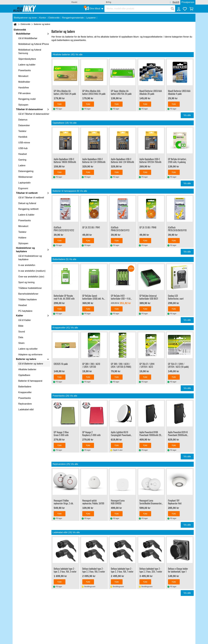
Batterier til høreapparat (30, 381)
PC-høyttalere (25, 311)
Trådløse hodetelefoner (30, 288)
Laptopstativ (24, 183)
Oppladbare (24, 375)
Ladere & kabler (26, 215)
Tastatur (22, 131)
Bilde (21, 326)
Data (21, 337)
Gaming (22, 160)
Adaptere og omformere (30, 355)
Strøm (21, 343)
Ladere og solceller (28, 349)
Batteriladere (25, 387)
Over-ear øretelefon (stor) (31, 277)
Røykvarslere (25, 404)
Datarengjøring (26, 171)
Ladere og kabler (27, 65)
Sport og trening (26, 282)
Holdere (22, 238)
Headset (23, 154)
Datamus (23, 120)
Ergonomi (23, 188)
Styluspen (23, 105)
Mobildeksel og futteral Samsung (30, 51)
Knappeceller (25, 392)
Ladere (22, 165)
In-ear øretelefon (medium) (32, 271)
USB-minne (24, 143)
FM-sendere (24, 93)
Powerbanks (25, 70)
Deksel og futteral (27, 203)
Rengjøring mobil (27, 99)
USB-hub (23, 148)
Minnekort (23, 76)
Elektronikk (25, 24)
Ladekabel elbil (26, 409)
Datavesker (24, 125)
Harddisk (23, 137)
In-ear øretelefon (27, 265)
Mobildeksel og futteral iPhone (34, 44)
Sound (22, 332)
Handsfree (24, 88)
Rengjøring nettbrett (28, 209)
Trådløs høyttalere (27, 300)
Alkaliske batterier (27, 369)
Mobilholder (24, 82)
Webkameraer (25, 177)
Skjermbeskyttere (27, 59)
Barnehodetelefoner (28, 294)
